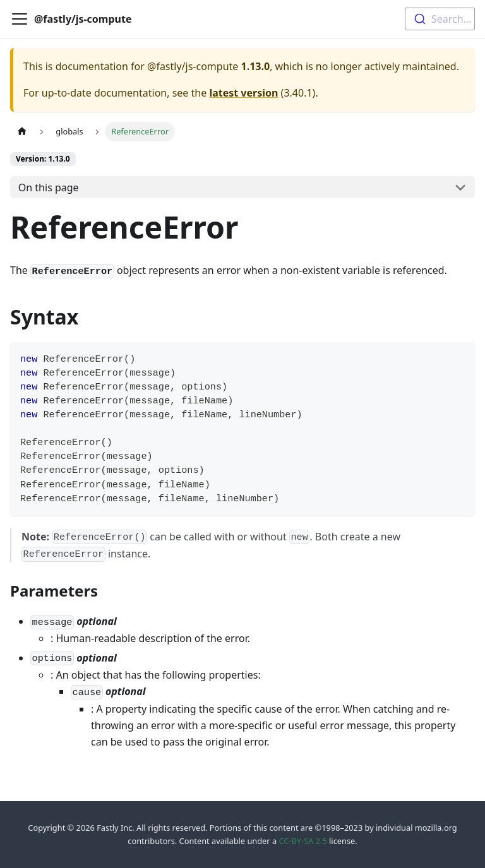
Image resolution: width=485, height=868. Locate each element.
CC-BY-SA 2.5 (302, 841)
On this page (49, 187)
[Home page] (22, 132)
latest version (243, 93)
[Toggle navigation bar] (20, 19)
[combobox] (440, 19)
